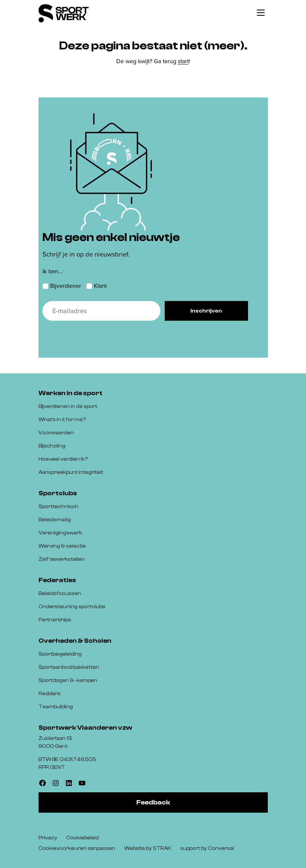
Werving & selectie (62, 546)
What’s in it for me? (62, 420)
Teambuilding (56, 707)
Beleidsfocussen (60, 593)
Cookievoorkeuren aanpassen (77, 848)
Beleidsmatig (55, 520)
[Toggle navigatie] (261, 13)
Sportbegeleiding (60, 654)
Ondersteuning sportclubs (72, 607)
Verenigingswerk (60, 533)
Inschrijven (206, 311)
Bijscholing (52, 446)
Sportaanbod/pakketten (69, 667)
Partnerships (55, 620)
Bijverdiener (66, 286)
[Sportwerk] (64, 13)
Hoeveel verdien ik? (63, 459)
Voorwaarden (56, 433)
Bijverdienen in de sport (68, 406)
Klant (100, 286)
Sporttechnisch (58, 506)
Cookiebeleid (83, 838)
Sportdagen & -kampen (68, 680)
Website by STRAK (148, 848)
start (183, 61)
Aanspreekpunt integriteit (71, 472)
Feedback (153, 802)
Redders (50, 693)
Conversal (221, 848)
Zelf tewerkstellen (62, 559)
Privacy (48, 838)
